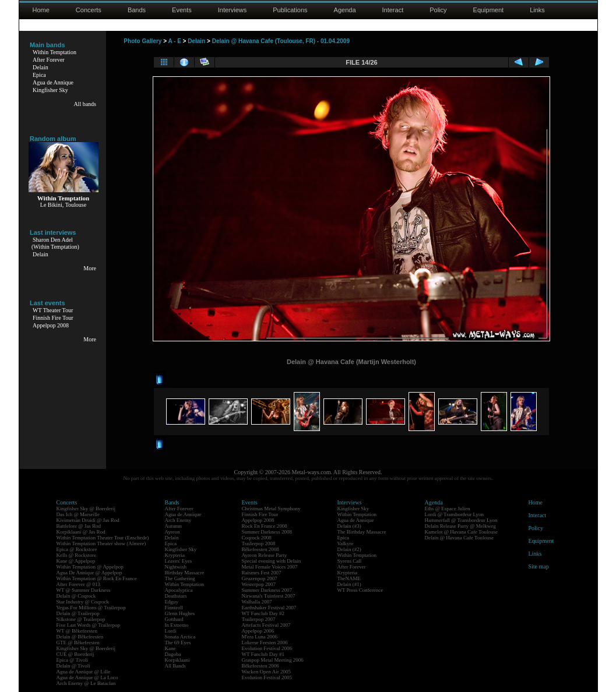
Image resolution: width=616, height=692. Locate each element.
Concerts (89, 10)
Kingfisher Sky (50, 90)
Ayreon (173, 532)
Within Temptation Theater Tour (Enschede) (103, 538)
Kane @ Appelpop (76, 561)
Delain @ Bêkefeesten (80, 637)
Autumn (174, 526)
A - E (174, 41)
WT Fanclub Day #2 (263, 613)
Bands (137, 10)
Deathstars (176, 596)
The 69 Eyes (178, 642)
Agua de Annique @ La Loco (87, 677)
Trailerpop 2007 (259, 619)
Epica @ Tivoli (73, 660)
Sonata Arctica (180, 637)
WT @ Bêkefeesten (77, 631)
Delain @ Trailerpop (78, 613)
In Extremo (177, 625)
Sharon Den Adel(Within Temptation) (55, 243)
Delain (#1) (349, 584)
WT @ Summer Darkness (84, 590)
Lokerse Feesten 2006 (265, 642)
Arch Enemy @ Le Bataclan (86, 683)
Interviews (233, 10)
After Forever (49, 60)
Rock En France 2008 (265, 526)
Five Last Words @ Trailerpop (88, 625)
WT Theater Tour (53, 310)
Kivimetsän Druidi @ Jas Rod (88, 520)
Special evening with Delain (272, 561)
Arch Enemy (178, 520)
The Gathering (180, 578)
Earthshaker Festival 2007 (269, 608)
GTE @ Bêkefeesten (78, 642)
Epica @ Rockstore (77, 549)
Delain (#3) (349, 526)
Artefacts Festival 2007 (266, 625)
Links (537, 10)
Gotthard (174, 619)
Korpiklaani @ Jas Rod (81, 532)
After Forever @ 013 (79, 584)
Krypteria (175, 555)
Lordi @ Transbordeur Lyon (455, 514)
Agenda (345, 10)
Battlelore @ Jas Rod (79, 526)
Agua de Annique (53, 82)
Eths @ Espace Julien (448, 509)
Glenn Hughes (180, 613)
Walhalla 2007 (257, 602)
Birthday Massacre (185, 573)
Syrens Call (350, 561)
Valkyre (346, 543)
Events (182, 10)
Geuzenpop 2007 (260, 578)
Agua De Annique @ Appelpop (89, 573)
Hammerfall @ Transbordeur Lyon (461, 520)
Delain (41, 67)
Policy (438, 10)
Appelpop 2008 (51, 325)
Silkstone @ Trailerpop (81, 619)
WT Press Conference (360, 590)
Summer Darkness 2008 (267, 532)
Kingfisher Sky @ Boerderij (86, 509)
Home (41, 10)
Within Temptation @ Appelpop (90, 567)
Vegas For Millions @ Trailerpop (91, 608)
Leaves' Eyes (179, 561)
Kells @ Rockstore (76, 555)
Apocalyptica (179, 590)
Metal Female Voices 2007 (270, 567)
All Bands (175, 666)
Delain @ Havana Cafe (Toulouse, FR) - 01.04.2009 (281, 41)
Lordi (171, 631)
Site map (539, 566)
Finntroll (174, 608)
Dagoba (173, 654)
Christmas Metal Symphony (271, 509)
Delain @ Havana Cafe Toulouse (459, 538)
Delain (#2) (349, 549)
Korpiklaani (177, 660)
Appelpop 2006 (258, 631)
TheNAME (349, 578)
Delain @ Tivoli (73, 666)
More (90, 268)
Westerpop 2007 (259, 584)
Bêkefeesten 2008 (261, 549)
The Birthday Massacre (362, 532)
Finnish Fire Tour (53, 318)
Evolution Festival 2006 (267, 648)
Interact (393, 10)
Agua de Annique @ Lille (84, 672)
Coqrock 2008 (257, 538)
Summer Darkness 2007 (267, 590)
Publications (290, 10)
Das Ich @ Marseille (78, 514)
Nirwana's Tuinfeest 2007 (269, 596)
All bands (85, 104)
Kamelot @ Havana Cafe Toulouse (461, 532)
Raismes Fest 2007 (262, 573)
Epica (39, 75)
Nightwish (176, 567)
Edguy (172, 602)
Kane (170, 648)
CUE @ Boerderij (75, 654)
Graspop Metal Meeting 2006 (273, 660)
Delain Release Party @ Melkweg (460, 526)
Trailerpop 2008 (259, 543)
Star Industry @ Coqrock (83, 602)
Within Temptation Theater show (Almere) (101, 543)
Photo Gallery (142, 41)
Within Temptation (54, 52)
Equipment (489, 10)
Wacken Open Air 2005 (267, 672)
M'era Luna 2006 (260, 637)
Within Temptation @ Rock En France (97, 578)
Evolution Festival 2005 (267, 677)
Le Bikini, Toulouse (63, 205)
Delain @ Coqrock (76, 596)
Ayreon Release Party (265, 555)
